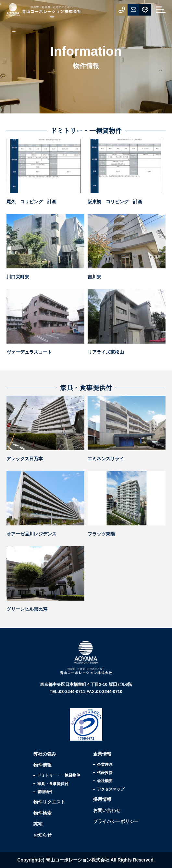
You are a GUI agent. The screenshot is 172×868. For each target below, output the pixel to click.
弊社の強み (45, 754)
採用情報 (102, 799)
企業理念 (105, 765)
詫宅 (38, 824)
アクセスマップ (111, 789)
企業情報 (102, 754)
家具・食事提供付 (53, 784)
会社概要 (105, 781)
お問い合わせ (107, 810)
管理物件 (45, 792)
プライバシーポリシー (116, 821)
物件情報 (43, 765)
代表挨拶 (105, 773)
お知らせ (43, 835)
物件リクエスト (49, 802)
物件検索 (43, 813)
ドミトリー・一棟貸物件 (59, 775)
